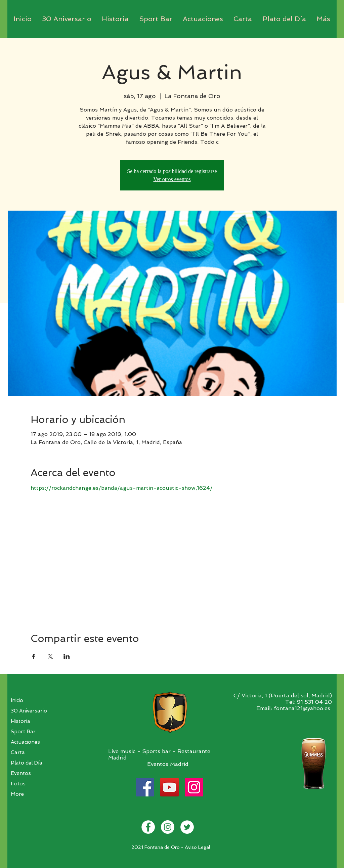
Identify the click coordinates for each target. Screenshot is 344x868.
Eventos (21, 773)
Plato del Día (27, 763)
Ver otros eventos (172, 179)
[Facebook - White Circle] (148, 827)
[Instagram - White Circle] (168, 827)
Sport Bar (23, 732)
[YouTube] (169, 787)
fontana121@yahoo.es (302, 708)
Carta (18, 752)
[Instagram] (194, 787)
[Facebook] (145, 787)
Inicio (17, 700)
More (17, 794)
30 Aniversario (29, 711)
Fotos (18, 784)
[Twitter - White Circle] (187, 827)
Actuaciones (25, 742)
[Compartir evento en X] (50, 656)
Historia (20, 721)
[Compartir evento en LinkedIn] (67, 656)
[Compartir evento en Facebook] (34, 656)
